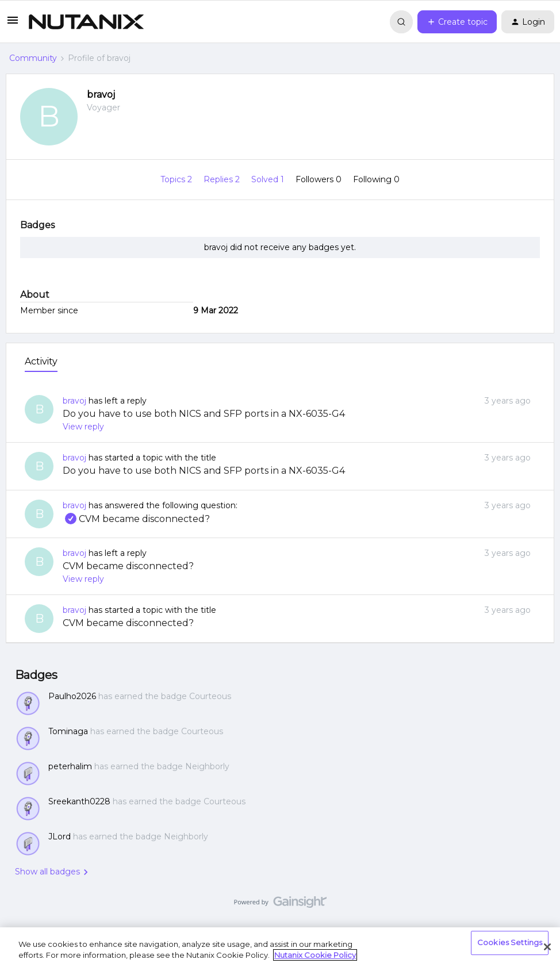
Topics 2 (177, 179)
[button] (13, 24)
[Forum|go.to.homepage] (86, 22)
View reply (83, 427)
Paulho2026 (72, 696)
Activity (41, 361)
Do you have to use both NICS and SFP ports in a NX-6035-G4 (204, 414)
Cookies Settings (510, 943)
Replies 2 (223, 179)
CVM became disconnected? (136, 519)
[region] (280, 947)
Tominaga (68, 731)
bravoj (101, 95)
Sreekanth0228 (79, 801)
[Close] (547, 947)
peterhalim (70, 766)
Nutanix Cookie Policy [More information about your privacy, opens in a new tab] (315, 955)
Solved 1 (269, 179)
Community (33, 58)
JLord (60, 836)
